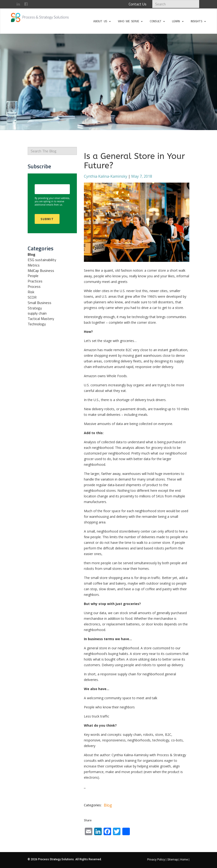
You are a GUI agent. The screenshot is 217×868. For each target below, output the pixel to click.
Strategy (35, 308)
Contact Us (138, 4)
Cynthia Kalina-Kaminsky (106, 176)
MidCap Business (41, 271)
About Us (102, 21)
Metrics (34, 265)
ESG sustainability (42, 260)
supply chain (37, 313)
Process (34, 286)
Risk (31, 292)
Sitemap (173, 860)
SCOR (32, 297)
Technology (37, 324)
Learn (178, 21)
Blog (32, 254)
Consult (157, 21)
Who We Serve (130, 21)
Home (185, 860)
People (33, 276)
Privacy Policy (157, 860)
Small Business (39, 303)
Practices (35, 281)
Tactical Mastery (41, 319)
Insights (198, 21)
